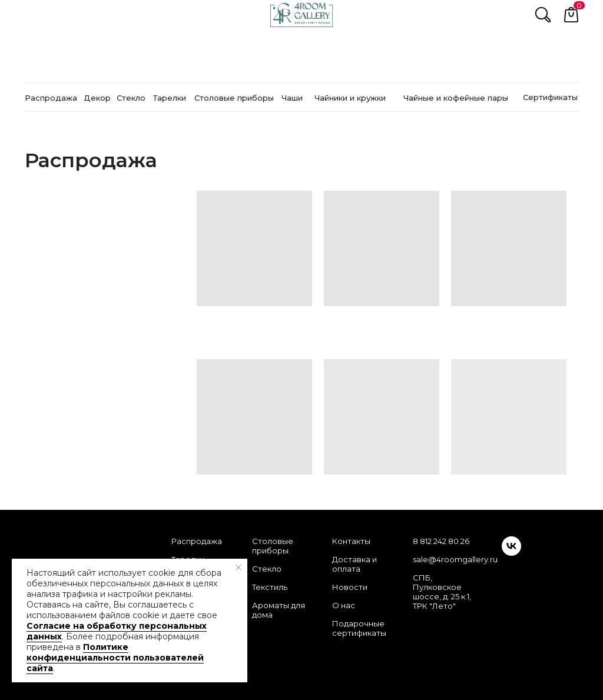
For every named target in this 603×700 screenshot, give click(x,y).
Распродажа (197, 541)
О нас (344, 605)
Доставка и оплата (354, 564)
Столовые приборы (273, 546)
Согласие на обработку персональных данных (117, 631)
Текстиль (270, 587)
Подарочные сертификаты (359, 628)
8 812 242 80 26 (441, 541)
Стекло (267, 569)
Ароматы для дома (279, 610)
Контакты (351, 541)
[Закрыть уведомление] (238, 568)
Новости (350, 587)
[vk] (511, 553)
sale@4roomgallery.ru (455, 559)
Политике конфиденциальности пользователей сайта (115, 658)
